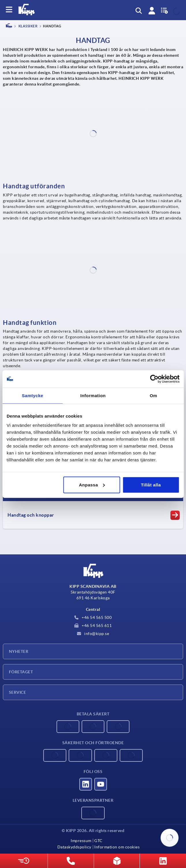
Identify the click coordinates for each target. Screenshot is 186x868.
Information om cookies (117, 847)
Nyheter (19, 651)
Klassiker (28, 26)
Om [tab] (153, 396)
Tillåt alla (151, 485)
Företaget (21, 672)
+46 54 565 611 (93, 626)
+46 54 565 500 (93, 617)
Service (17, 692)
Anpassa (92, 485)
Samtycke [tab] (33, 396)
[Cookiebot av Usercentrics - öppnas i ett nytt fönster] (154, 379)
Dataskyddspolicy (74, 847)
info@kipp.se (93, 634)
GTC (98, 841)
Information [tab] (93, 396)
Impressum (81, 841)
